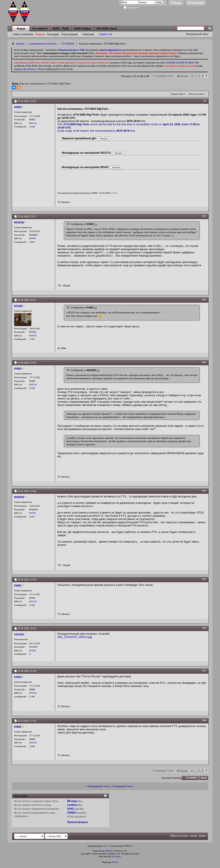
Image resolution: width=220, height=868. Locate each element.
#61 (204, 216)
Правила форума (78, 822)
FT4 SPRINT (68, 44)
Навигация (88, 34)
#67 (204, 671)
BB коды (72, 801)
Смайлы (72, 805)
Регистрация (196, 3)
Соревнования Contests (43, 44)
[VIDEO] (72, 813)
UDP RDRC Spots (107, 29)
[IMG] (71, 809)
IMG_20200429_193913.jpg (75, 637)
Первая (182, 76)
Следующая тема (122, 786)
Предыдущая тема (99, 786)
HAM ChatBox (82, 29)
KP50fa (33, 651)
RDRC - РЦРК (61, 29)
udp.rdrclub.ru (30, 69)
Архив (194, 836)
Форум (21, 29)
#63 (204, 362)
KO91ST (33, 336)
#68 (204, 720)
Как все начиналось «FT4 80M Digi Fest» (46, 84)
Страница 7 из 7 (165, 76)
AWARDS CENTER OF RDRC (180, 63)
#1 (205, 101)
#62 (204, 300)
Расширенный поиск (197, 34)
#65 (204, 579)
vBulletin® (109, 851)
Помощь (176, 3)
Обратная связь (179, 836)
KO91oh (33, 123)
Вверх (204, 778)
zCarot (115, 862)
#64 (204, 491)
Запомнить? (131, 8)
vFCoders (116, 856)
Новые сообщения (23, 34)
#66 (204, 628)
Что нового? (40, 29)
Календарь (53, 34)
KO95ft (32, 238)
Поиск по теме (196, 94)
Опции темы (177, 94)
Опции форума (70, 34)
